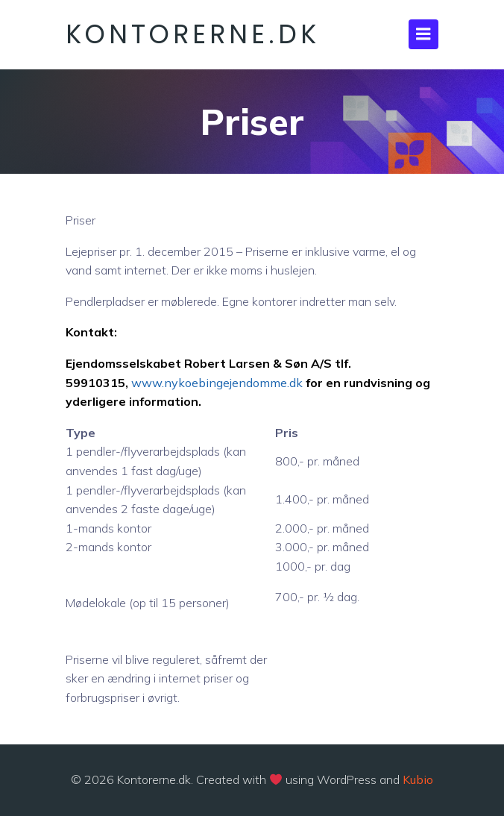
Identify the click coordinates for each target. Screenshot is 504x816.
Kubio (418, 779)
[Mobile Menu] (423, 34)
